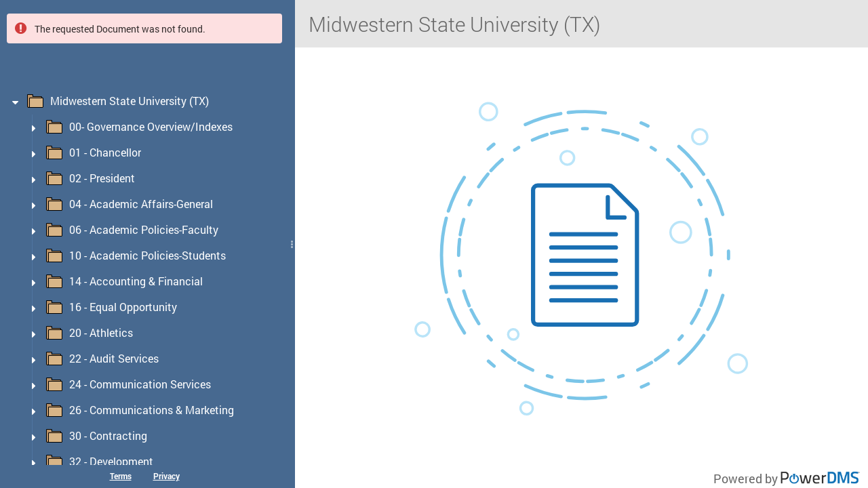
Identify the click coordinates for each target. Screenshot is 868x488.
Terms (121, 476)
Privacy (166, 476)
